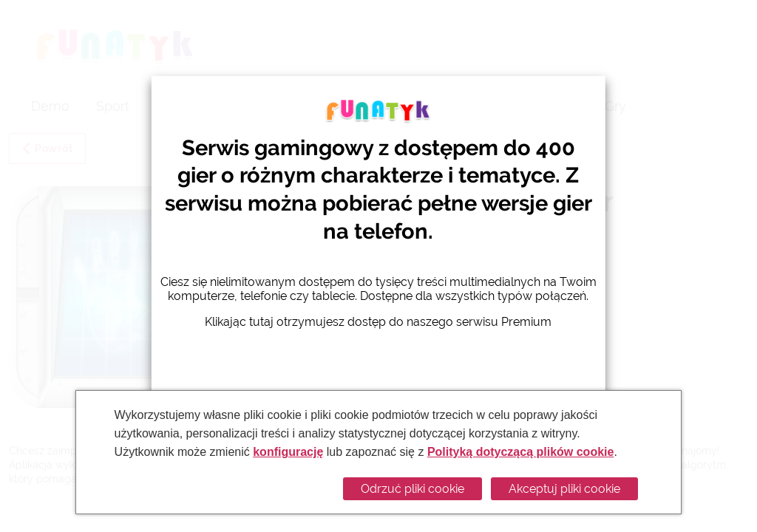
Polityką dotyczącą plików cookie (521, 452)
